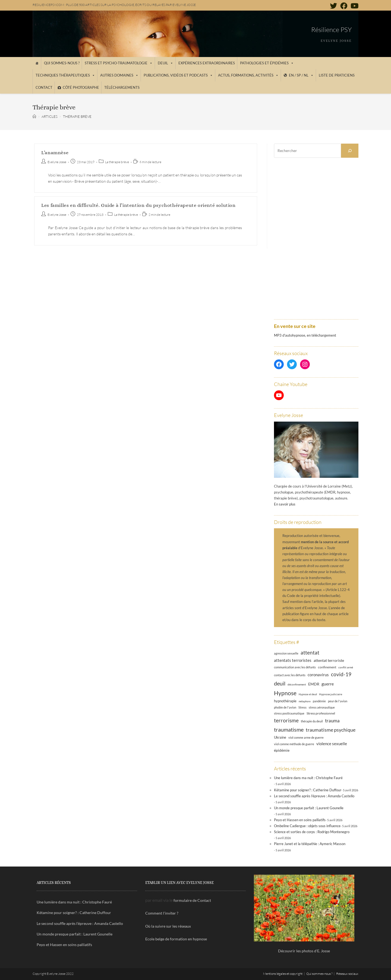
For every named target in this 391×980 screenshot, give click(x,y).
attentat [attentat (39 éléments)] (310, 652)
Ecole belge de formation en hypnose (176, 939)
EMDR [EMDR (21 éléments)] (314, 684)
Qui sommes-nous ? (62, 63)
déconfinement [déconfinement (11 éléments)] (297, 684)
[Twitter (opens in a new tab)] (333, 6)
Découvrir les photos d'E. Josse (304, 951)
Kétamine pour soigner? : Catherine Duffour (308, 790)
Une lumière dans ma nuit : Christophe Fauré (308, 778)
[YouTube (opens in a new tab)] (354, 6)
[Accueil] (37, 63)
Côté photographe (81, 87)
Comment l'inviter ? (162, 913)
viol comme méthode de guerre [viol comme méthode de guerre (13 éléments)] (294, 744)
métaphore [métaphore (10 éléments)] (305, 701)
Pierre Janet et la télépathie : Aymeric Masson (310, 844)
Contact (44, 87)
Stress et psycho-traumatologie (119, 63)
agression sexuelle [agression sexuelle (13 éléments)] (286, 653)
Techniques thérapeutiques (65, 75)
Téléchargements (122, 87)
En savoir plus (285, 504)
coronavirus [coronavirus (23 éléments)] (318, 675)
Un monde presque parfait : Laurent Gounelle (309, 808)
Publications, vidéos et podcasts (178, 75)
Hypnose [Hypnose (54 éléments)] (285, 693)
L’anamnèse (55, 153)
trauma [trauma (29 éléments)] (332, 721)
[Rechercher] (350, 151)
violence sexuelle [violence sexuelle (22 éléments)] (332, 744)
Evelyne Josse (57, 162)
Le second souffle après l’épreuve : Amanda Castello (314, 796)
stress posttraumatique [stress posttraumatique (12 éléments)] (289, 713)
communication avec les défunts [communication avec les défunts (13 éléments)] (295, 667)
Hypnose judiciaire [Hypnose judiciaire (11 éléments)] (331, 694)
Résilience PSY (331, 30)
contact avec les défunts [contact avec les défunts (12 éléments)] (290, 675)
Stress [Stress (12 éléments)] (302, 707)
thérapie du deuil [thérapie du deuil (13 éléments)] (312, 721)
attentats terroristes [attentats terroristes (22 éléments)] (293, 660)
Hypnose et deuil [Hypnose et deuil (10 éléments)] (308, 694)
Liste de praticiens (337, 75)
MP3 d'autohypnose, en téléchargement (305, 335)
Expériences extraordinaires (207, 63)
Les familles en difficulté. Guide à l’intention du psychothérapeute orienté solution (138, 205)
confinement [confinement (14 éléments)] (327, 667)
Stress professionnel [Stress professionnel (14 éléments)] (321, 713)
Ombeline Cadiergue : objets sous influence (307, 826)
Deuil (165, 63)
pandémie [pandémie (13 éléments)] (319, 701)
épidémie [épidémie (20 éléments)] (282, 750)
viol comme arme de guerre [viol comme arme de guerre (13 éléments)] (306, 737)
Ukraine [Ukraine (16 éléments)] (280, 737)
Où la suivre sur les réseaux (168, 926)
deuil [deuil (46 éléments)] (280, 683)
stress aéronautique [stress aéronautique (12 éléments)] (322, 707)
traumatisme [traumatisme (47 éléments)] (289, 729)
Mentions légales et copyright (283, 974)
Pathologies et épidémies (267, 63)
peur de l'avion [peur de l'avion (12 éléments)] (338, 701)
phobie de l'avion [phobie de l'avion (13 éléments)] (285, 707)
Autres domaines (119, 75)
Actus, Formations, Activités (248, 75)
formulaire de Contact (192, 900)
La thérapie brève (117, 162)
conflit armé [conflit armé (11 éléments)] (346, 667)
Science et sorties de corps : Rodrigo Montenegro (312, 832)
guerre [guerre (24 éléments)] (328, 684)
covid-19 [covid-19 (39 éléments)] (341, 674)
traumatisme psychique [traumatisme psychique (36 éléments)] (331, 730)
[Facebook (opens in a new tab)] (344, 6)
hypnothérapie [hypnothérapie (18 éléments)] (285, 701)
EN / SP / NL (301, 75)
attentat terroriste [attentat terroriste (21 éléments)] (329, 660)
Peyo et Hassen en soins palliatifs (300, 820)
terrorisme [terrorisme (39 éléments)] (286, 720)
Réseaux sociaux (347, 974)
